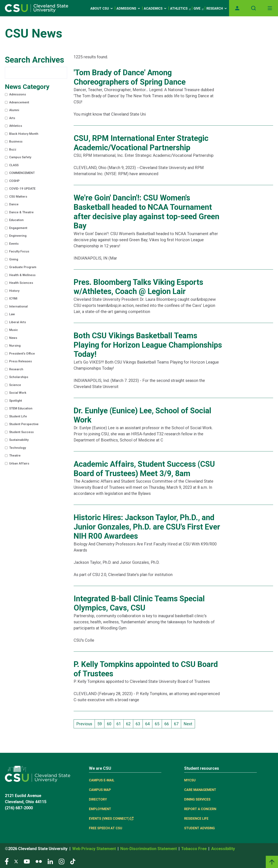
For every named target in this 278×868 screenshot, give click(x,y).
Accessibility (223, 849)
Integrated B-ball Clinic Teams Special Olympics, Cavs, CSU (139, 603)
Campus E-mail (102, 780)
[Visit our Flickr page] (39, 861)
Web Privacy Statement (95, 849)
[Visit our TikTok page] (73, 861)
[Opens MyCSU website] (237, 8)
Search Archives (35, 60)
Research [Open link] (217, 8)
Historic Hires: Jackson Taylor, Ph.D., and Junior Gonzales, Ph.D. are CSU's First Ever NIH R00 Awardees (147, 527)
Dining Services (197, 799)
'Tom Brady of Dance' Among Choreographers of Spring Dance (130, 77)
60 (110, 723)
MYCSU (190, 780)
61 (120, 723)
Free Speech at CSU (106, 828)
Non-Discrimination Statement (149, 849)
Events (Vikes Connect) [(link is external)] (111, 819)
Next (188, 724)
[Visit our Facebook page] (7, 861)
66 (168, 723)
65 (158, 723)
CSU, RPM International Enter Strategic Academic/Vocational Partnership (141, 143)
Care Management (200, 790)
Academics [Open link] (155, 8)
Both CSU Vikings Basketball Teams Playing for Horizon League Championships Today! (148, 345)
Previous (84, 724)
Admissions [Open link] (129, 8)
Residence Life (196, 819)
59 (101, 723)
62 (130, 723)
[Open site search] (254, 8)
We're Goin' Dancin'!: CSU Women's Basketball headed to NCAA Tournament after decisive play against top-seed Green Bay (146, 212)
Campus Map (100, 790)
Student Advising (199, 828)
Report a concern (200, 809)
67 (177, 723)
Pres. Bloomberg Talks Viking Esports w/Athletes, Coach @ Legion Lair (138, 287)
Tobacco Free (194, 849)
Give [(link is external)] (198, 9)
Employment (100, 809)
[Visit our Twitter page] (16, 861)
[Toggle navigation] (270, 8)
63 (139, 723)
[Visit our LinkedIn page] (50, 861)
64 (149, 723)
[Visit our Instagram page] (62, 861)
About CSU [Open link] (102, 8)
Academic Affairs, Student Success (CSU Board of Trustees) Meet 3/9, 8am (144, 469)
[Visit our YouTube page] (27, 861)
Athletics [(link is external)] (180, 9)
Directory (98, 799)
